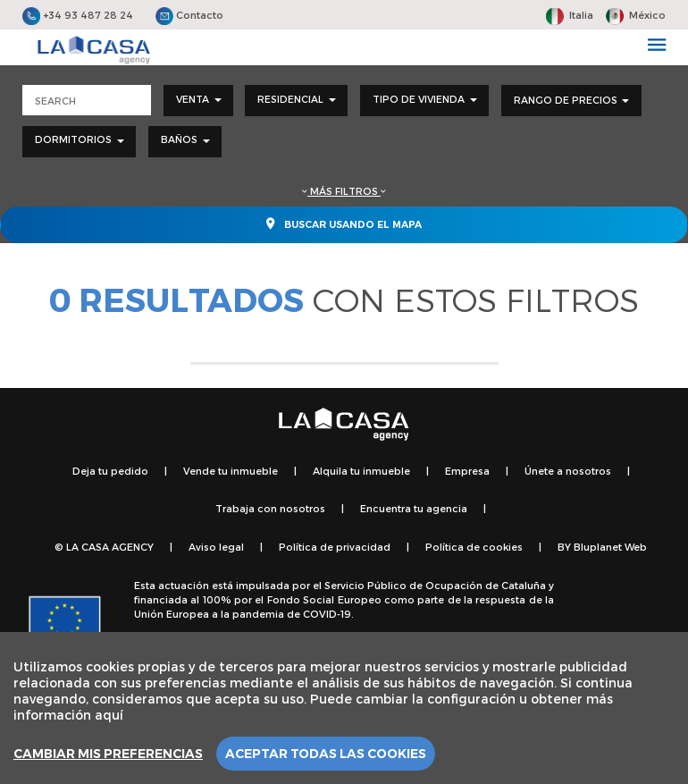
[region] (344, 708)
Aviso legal (216, 547)
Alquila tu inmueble (361, 471)
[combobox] (198, 101)
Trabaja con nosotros (270, 508)
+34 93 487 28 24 (78, 15)
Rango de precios (571, 100)
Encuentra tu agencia (414, 508)
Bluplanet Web (610, 547)
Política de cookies (474, 547)
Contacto (189, 15)
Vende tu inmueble (231, 471)
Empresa (467, 471)
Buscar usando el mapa (344, 223)
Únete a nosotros (568, 471)
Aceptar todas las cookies (326, 754)
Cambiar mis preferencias (108, 754)
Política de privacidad (335, 547)
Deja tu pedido (110, 471)
